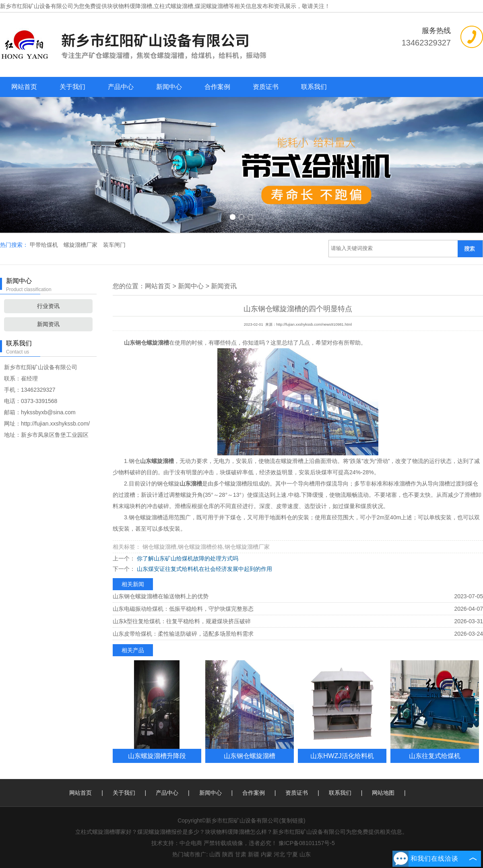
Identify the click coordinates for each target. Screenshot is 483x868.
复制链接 (292, 820)
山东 (305, 854)
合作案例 (217, 87)
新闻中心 (169, 87)
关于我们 (72, 87)
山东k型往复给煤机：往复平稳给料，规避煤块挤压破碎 (182, 621)
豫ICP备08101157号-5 (307, 843)
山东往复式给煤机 (435, 756)
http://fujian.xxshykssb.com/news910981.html (314, 324)
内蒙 (266, 854)
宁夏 (292, 854)
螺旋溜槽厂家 (81, 245)
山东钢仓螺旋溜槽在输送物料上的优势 (161, 596)
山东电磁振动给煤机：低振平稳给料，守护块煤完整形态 (183, 609)
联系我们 (314, 87)
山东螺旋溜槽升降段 (157, 756)
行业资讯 (48, 306)
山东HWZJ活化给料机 (342, 756)
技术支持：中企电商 (177, 843)
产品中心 (121, 87)
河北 (279, 854)
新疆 (254, 854)
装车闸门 (114, 245)
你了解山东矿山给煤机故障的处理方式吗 (187, 558)
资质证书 (266, 87)
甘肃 (241, 854)
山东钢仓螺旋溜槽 (250, 756)
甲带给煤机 (45, 245)
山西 (215, 854)
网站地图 (383, 793)
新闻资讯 (48, 324)
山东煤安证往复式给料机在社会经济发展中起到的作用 (204, 569)
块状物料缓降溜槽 (130, 6)
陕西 (228, 854)
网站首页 (24, 87)
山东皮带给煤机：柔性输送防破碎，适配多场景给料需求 (183, 634)
